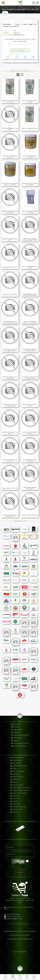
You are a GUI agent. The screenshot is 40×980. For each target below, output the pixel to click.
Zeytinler (16, 776)
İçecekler (16, 798)
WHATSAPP (34, 979)
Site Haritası (17, 740)
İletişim (16, 743)
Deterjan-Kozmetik (19, 809)
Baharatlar (16, 782)
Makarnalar (16, 801)
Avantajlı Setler (18, 812)
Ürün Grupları (18, 732)
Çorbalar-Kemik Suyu (20, 768)
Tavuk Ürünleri (17, 763)
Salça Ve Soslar (18, 787)
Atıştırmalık (16, 806)
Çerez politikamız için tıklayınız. (20, 938)
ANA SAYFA (6, 979)
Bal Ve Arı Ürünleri (19, 774)
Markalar (16, 735)
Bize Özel (16, 815)
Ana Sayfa (17, 727)
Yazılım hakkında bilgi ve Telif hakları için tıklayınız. (20, 934)
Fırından (15, 804)
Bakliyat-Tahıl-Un (18, 779)
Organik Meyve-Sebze (20, 793)
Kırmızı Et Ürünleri (19, 760)
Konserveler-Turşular (20, 796)
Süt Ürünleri (17, 766)
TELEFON (27, 979)
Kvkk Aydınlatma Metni (21, 738)
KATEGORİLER (13, 979)
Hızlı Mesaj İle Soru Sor (21, 746)
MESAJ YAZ (25, 50)
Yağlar (15, 771)
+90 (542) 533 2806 (13, 917)
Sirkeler (15, 785)
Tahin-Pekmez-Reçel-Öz (21, 790)
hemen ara (15, 50)
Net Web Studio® (20, 954)
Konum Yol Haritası (20, 748)
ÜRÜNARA (20, 979)
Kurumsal (17, 729)
